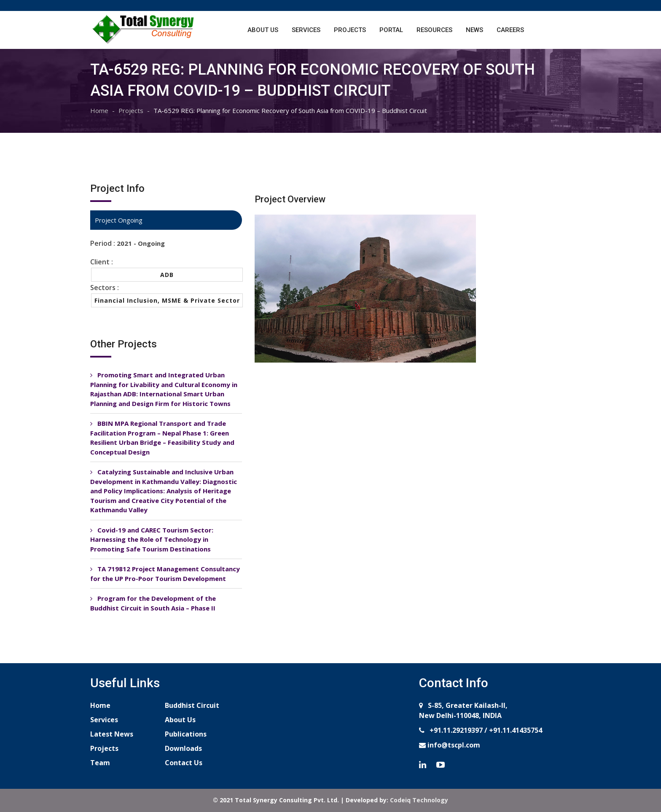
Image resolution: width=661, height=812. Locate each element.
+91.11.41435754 (516, 730)
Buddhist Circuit (192, 705)
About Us (263, 30)
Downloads (183, 748)
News (474, 30)
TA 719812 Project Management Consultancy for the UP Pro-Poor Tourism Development (165, 574)
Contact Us (184, 763)
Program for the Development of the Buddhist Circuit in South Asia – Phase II (153, 603)
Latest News (112, 734)
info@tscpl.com (453, 745)
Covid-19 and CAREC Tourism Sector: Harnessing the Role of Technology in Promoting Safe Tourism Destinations (152, 539)
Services (306, 30)
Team (100, 763)
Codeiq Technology (419, 800)
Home (99, 110)
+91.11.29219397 (455, 730)
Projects (350, 30)
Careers (510, 30)
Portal (391, 30)
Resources (434, 30)
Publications (186, 734)
